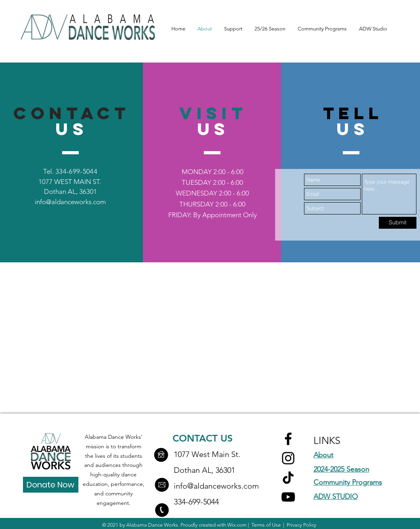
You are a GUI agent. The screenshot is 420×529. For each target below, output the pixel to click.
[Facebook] (288, 439)
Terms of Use (266, 525)
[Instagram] (288, 458)
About (323, 455)
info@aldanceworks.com (70, 202)
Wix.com (237, 525)
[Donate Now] (51, 485)
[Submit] (398, 223)
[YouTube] (288, 497)
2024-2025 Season (341, 469)
